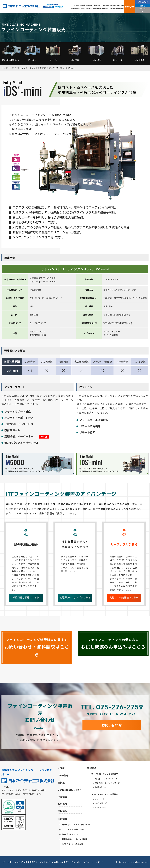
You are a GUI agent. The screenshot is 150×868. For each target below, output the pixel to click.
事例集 (83, 7)
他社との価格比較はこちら (124, 597)
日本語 (143, 6)
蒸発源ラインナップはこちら (75, 597)
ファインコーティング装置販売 (105, 794)
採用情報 (121, 7)
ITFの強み (76, 7)
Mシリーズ (99, 799)
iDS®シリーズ (101, 803)
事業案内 (89, 7)
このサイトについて (11, 862)
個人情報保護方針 (29, 862)
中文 (143, 11)
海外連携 (113, 7)
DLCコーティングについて (73, 829)
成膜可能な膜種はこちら (26, 597)
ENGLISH (143, 9)
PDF (44, 437)
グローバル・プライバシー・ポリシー (88, 862)
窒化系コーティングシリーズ (107, 783)
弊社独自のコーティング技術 (74, 839)
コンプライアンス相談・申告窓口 (54, 862)
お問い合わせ (130, 7)
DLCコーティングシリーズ (106, 779)
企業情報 (106, 7)
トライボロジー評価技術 (73, 844)
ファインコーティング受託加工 (105, 774)
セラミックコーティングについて (76, 825)
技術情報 (97, 7)
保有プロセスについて (72, 834)
